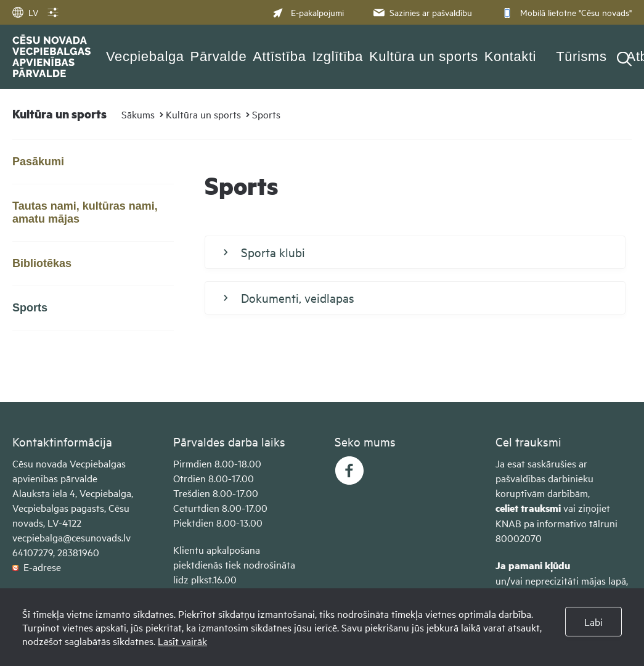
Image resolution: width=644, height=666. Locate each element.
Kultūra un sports (424, 56)
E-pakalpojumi (308, 12)
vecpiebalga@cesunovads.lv (71, 537)
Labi (593, 622)
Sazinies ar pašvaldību (422, 12)
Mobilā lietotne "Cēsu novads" (565, 12)
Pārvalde (219, 56)
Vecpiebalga (145, 56)
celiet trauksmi (528, 508)
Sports (266, 114)
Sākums (138, 114)
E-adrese (37, 567)
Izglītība (338, 56)
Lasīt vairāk (182, 641)
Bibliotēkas (42, 263)
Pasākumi (38, 162)
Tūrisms (581, 56)
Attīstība (279, 56)
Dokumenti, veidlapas (289, 298)
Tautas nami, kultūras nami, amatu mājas (85, 212)
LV (25, 12)
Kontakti (510, 56)
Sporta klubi (264, 252)
